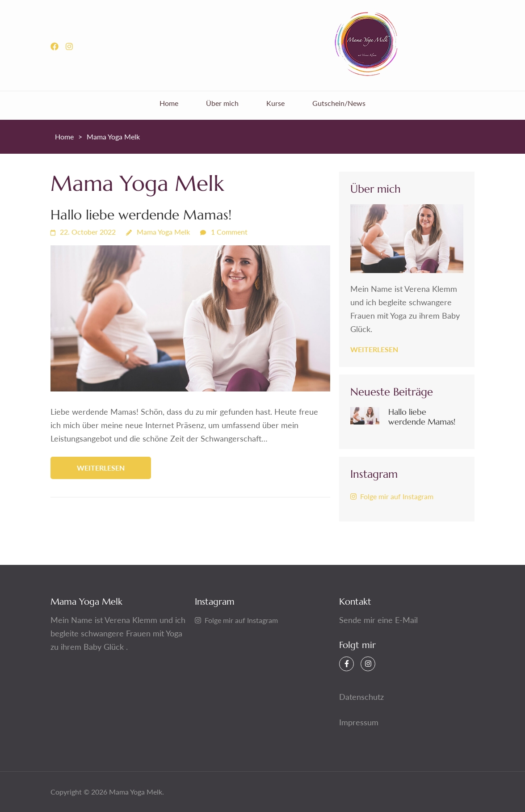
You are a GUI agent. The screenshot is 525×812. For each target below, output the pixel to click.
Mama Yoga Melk (163, 232)
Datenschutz (361, 697)
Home (169, 103)
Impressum (359, 722)
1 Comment (229, 232)
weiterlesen (101, 468)
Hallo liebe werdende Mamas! (141, 215)
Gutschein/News (339, 103)
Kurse (275, 103)
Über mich (222, 103)
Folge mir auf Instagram (392, 496)
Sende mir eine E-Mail (378, 620)
